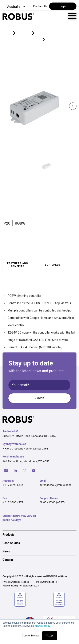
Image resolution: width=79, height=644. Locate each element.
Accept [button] (50, 636)
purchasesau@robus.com (55, 485)
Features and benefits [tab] (18, 265)
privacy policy (42, 626)
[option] (39, 535)
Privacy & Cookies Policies (16, 582)
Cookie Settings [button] (31, 636)
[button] (14, 7)
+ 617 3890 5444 (13, 485)
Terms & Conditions (44, 582)
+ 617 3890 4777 (13, 502)
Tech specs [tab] (52, 265)
